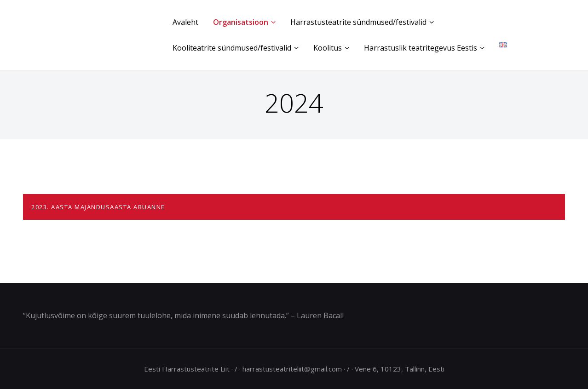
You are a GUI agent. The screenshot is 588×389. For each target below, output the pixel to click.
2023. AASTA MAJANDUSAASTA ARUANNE (98, 207)
